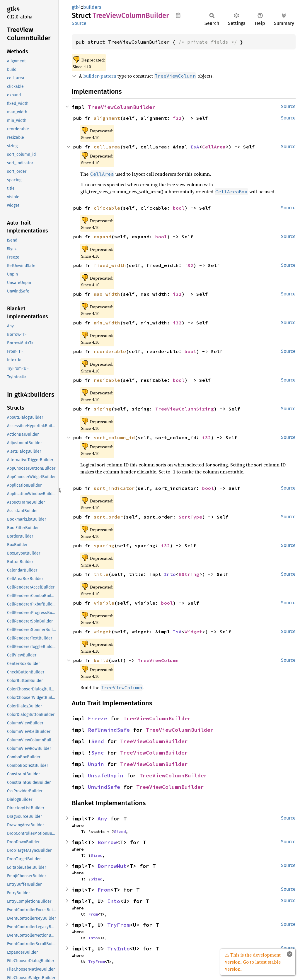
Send (98, 741)
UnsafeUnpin (106, 775)
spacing (104, 545)
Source (79, 23)
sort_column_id (114, 437)
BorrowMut (112, 866)
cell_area (107, 147)
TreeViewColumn (158, 660)
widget (103, 632)
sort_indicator (114, 488)
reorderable (110, 351)
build (101, 660)
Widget (193, 632)
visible (104, 603)
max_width (107, 294)
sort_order (108, 517)
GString (189, 574)
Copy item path (178, 15)
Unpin (96, 764)
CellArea (214, 147)
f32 (177, 118)
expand (103, 237)
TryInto (119, 949)
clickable (107, 208)
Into (170, 574)
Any (102, 819)
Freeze (98, 718)
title (101, 574)
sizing (103, 409)
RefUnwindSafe (109, 730)
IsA (195, 147)
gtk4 (76, 7)
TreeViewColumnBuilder (122, 107)
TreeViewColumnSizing (185, 409)
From (104, 890)
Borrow (107, 842)
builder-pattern (100, 76)
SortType (190, 517)
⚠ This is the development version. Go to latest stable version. (253, 962)
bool (179, 208)
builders (92, 7)
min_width (107, 323)
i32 (189, 265)
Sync (98, 753)
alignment (107, 118)
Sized (120, 832)
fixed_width (110, 265)
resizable (107, 380)
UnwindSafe (104, 787)
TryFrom (119, 925)
